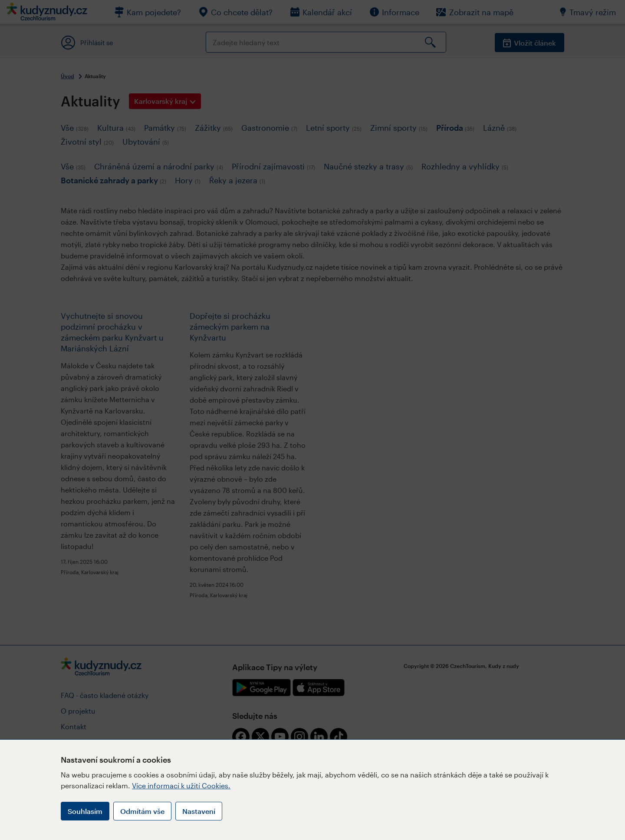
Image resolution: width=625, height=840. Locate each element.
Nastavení (199, 811)
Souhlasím (85, 811)
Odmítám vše (142, 811)
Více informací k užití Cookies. (181, 785)
